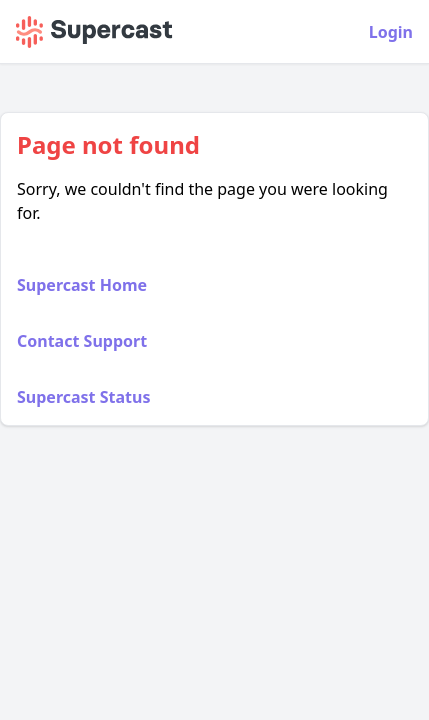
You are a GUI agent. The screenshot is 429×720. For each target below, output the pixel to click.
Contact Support (82, 341)
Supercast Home (82, 285)
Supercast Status (83, 397)
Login (391, 32)
